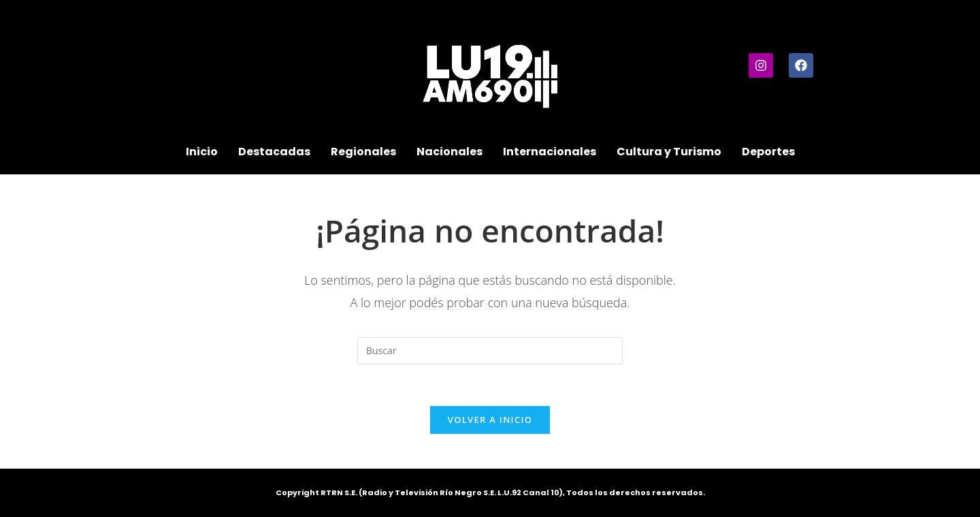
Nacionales (450, 152)
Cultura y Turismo (669, 152)
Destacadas (274, 152)
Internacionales (550, 152)
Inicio (202, 152)
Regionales (363, 152)
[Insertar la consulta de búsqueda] (490, 351)
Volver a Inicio (490, 420)
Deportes (768, 152)
